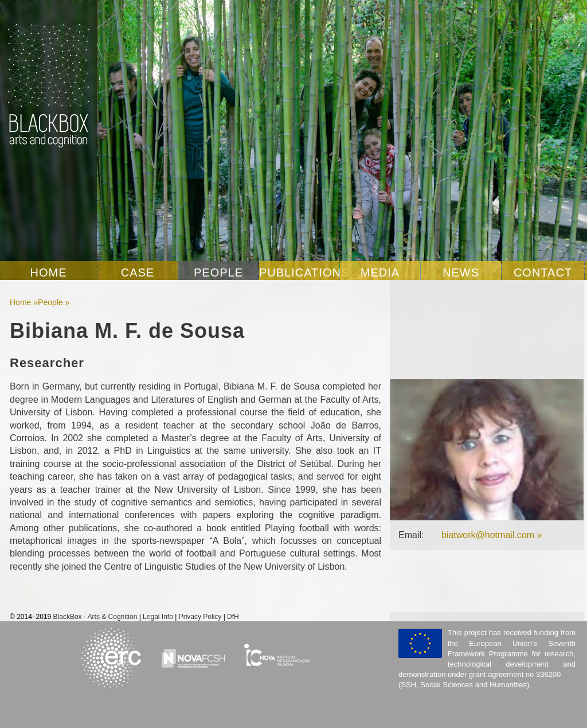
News (461, 272)
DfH (233, 617)
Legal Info (158, 617)
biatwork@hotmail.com (488, 535)
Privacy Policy (200, 617)
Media (380, 272)
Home (49, 272)
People (218, 272)
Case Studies (138, 273)
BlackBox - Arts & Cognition (95, 617)
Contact (543, 272)
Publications (299, 272)
